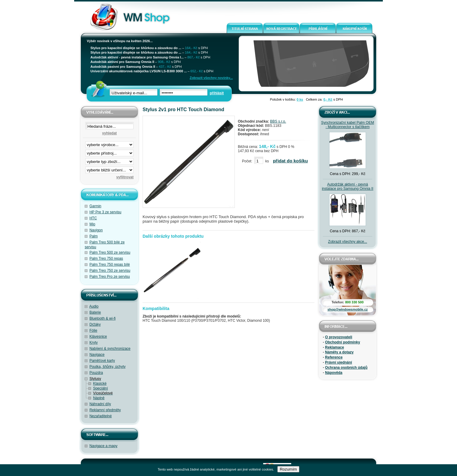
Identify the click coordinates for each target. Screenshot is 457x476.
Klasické (100, 384)
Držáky (95, 324)
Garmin (95, 206)
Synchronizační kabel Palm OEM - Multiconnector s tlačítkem (347, 125)
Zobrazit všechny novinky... (211, 78)
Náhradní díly (100, 404)
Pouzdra (96, 373)
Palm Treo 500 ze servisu (110, 252)
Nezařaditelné (101, 416)
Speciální (101, 388)
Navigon (96, 230)
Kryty (94, 343)
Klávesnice (98, 337)
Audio (94, 306)
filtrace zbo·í (109, 160)
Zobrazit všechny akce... (347, 242)
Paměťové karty (102, 361)
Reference (334, 357)
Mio (92, 224)
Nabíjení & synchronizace (110, 349)
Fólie (93, 330)
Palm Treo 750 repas (106, 258)
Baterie (95, 312)
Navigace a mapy (104, 446)
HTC (93, 218)
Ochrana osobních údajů (346, 368)
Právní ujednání (338, 362)
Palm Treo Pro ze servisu (110, 277)
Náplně (99, 398)
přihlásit (217, 93)
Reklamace (334, 347)
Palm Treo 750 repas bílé (110, 265)
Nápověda (334, 373)
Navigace (97, 355)
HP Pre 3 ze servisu (106, 212)
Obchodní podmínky (342, 342)
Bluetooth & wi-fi (103, 318)
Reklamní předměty (105, 410)
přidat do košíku (290, 161)
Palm (94, 236)
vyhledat (110, 133)
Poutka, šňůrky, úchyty (108, 367)
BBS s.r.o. (278, 121)
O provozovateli (339, 337)
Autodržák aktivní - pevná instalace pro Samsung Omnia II (348, 186)
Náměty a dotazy (339, 352)
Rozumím (288, 469)
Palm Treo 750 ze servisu (110, 271)
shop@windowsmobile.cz (348, 309)
